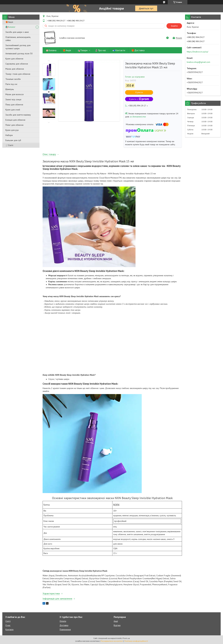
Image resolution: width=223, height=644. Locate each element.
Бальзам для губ (13, 140)
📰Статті (9, 145)
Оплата (63, 621)
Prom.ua (126, 638)
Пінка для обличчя (14, 105)
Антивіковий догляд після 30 (19, 54)
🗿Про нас (101, 50)
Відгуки (117, 625)
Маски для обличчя (15, 69)
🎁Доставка (138, 50)
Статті (8, 621)
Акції (116, 621)
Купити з (139, 99)
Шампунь (10, 89)
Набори (9, 135)
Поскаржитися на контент (112, 641)
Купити (139, 92)
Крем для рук (12, 130)
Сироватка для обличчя (17, 64)
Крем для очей (13, 110)
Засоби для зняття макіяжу (18, 115)
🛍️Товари (82, 50)
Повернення (65, 630)
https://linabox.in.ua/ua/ (198, 52)
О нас (8, 625)
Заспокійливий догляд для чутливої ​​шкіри (18, 47)
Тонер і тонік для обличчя (18, 74)
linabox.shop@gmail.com (198, 62)
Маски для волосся (14, 94)
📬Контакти (119, 50)
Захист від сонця (13, 99)
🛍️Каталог (10, 27)
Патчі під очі (11, 84)
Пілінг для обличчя (14, 125)
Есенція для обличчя (15, 120)
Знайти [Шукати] (174, 26)
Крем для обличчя (14, 59)
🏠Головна (51, 50)
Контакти (9, 630)
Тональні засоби (13, 79)
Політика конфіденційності (136, 641)
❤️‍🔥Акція (9, 22)
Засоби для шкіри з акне (17, 32)
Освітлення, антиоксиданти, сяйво (18, 39)
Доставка (64, 625)
